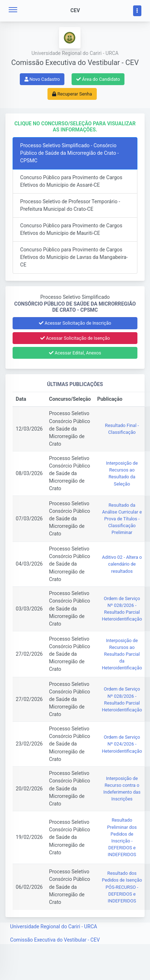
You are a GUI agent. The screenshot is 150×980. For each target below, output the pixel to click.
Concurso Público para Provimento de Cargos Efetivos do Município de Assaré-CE (71, 181)
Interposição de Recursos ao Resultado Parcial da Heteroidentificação (122, 654)
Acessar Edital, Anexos (75, 353)
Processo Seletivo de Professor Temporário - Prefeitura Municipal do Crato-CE (70, 205)
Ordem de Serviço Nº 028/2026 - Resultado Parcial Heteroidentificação (122, 609)
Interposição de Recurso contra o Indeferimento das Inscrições (122, 789)
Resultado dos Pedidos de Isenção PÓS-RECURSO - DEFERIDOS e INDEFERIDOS (122, 887)
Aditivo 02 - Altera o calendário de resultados (122, 564)
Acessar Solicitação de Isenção (75, 338)
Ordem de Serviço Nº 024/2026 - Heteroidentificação (122, 744)
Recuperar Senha (72, 94)
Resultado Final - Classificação (122, 429)
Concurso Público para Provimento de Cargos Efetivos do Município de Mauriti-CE (71, 229)
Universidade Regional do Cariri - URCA (54, 926)
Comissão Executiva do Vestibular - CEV (55, 940)
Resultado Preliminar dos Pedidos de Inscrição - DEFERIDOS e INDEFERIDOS (122, 837)
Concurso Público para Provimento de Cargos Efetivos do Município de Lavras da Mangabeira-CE (74, 257)
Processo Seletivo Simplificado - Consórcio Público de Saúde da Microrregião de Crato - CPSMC (69, 153)
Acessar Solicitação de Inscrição (75, 323)
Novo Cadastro (42, 79)
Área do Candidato (98, 79)
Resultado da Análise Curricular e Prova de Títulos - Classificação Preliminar (122, 519)
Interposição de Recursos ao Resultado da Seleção (122, 473)
